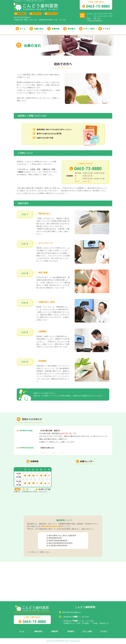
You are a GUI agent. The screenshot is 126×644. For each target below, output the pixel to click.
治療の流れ (38, 631)
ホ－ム (22, 631)
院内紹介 (71, 631)
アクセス (104, 631)
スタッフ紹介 (87, 631)
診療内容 (55, 631)
